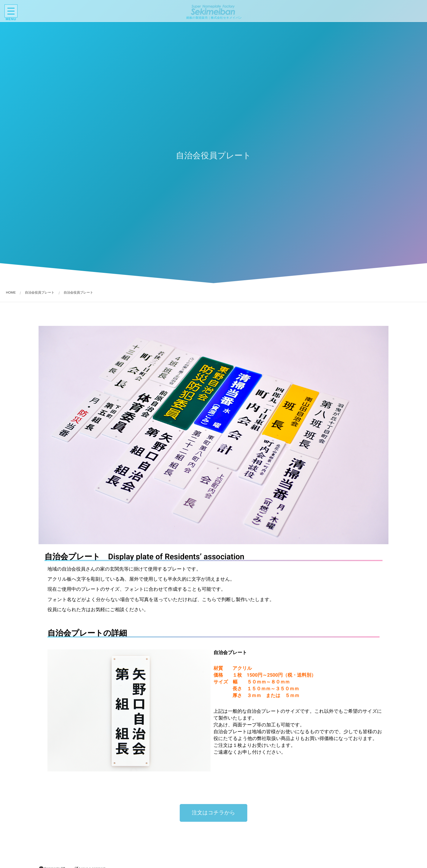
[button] (214, 813)
